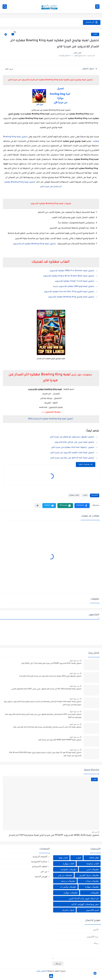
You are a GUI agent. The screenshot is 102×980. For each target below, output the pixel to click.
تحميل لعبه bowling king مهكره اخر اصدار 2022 (51, 419)
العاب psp (63, 858)
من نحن (44, 871)
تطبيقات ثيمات (92, 881)
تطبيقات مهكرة (92, 887)
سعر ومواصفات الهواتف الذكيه (85, 904)
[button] (82, 506)
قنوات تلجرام (68, 910)
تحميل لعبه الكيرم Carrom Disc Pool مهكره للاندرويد (69, 292)
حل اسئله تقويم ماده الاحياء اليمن (84, 898)
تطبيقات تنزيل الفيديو (89, 875)
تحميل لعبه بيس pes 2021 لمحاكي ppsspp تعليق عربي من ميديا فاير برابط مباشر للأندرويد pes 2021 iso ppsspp (43, 716)
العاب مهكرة (68, 864)
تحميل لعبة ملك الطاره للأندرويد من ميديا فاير (72, 453)
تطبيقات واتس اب (68, 887)
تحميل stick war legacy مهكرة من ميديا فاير (73, 448)
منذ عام (94, 832)
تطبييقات (95, 893)
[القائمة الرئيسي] (97, 7)
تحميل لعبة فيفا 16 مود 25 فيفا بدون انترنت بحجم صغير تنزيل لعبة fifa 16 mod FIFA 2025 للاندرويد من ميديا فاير (45, 754)
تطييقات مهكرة (70, 893)
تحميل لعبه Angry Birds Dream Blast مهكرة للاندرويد (69, 276)
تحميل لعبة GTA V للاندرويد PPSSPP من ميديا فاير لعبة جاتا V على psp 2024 (51, 664)
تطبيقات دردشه (68, 881)
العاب (95, 34)
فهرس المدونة (41, 876)
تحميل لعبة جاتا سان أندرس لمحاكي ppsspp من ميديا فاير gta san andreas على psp (47, 727)
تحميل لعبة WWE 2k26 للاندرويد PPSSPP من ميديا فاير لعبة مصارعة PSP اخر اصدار (54, 835)
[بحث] (5, 7)
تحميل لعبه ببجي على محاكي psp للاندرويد (74, 442)
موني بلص (41, 971)
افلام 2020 (94, 858)
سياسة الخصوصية (39, 861)
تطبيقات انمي (93, 869)
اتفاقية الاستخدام (40, 866)
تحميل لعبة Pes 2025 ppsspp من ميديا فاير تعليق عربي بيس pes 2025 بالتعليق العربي (46, 689)
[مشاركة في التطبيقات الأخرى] (37, 506)
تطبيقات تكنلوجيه (68, 869)
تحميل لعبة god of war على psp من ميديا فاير (72, 458)
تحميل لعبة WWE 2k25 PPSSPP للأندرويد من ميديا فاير (60, 740)
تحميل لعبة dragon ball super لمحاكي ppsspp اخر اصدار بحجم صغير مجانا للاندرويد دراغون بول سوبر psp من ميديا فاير (43, 703)
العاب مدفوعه (93, 864)
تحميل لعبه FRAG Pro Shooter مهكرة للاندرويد (72, 271)
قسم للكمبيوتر (92, 910)
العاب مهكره (74, 495)
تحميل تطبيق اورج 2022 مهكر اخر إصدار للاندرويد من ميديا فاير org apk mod (50, 676)
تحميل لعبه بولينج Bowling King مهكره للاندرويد (71, 297)
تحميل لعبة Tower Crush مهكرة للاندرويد (75, 281)
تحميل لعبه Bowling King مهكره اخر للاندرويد (34, 244)
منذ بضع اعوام (74, 661)
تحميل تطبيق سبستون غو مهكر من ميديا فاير (72, 437)
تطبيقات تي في (65, 875)
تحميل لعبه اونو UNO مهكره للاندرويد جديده (74, 287)
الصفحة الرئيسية (40, 856)
